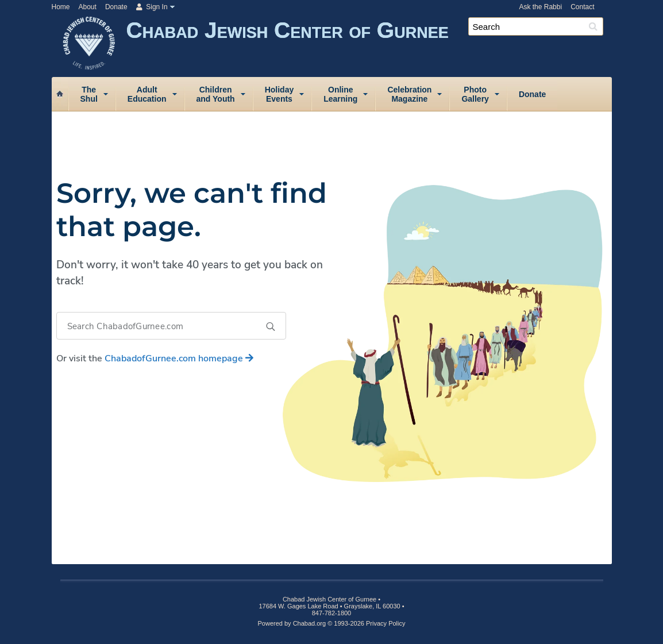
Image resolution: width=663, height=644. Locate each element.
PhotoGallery (475, 94)
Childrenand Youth (216, 94)
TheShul (89, 94)
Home (61, 7)
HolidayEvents (280, 94)
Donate (116, 7)
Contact (582, 7)
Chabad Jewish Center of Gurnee (369, 45)
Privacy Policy (386, 623)
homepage (179, 358)
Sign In (152, 7)
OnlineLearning (340, 94)
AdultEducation (147, 94)
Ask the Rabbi (540, 7)
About (88, 7)
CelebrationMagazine (409, 94)
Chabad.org (310, 623)
